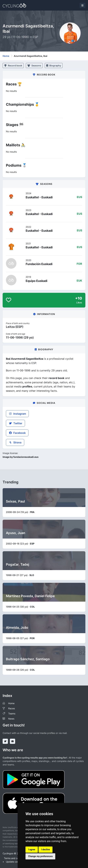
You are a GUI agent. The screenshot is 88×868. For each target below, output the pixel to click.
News (11, 719)
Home (6, 56)
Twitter (15, 423)
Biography (54, 65)
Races (12, 708)
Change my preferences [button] (40, 856)
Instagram (17, 414)
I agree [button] (32, 850)
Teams (12, 714)
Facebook (17, 433)
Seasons (34, 65)
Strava (15, 442)
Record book (13, 65)
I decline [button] (45, 850)
